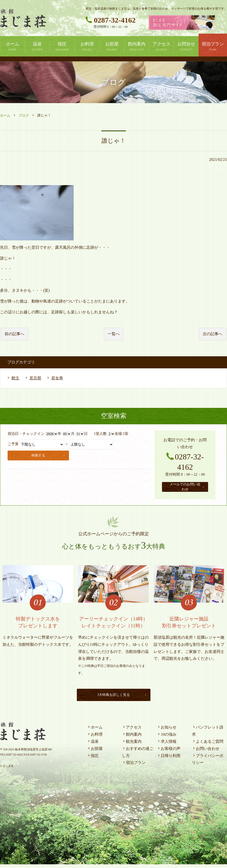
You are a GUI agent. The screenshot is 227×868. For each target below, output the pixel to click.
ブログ (24, 116)
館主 (15, 378)
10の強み (167, 738)
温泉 (93, 745)
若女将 (57, 378)
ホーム (5, 116)
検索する (49, 455)
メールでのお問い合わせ (187, 489)
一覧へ (114, 334)
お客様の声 (169, 752)
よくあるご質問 (208, 745)
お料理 (95, 738)
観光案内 (132, 745)
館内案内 (132, 738)
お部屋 (95, 752)
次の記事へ (213, 334)
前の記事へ (14, 334)
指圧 (93, 759)
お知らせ (167, 731)
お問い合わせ (206, 752)
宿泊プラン (134, 766)
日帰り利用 (169, 759)
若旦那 (35, 378)
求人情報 (167, 745)
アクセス (132, 731)
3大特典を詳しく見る (121, 698)
